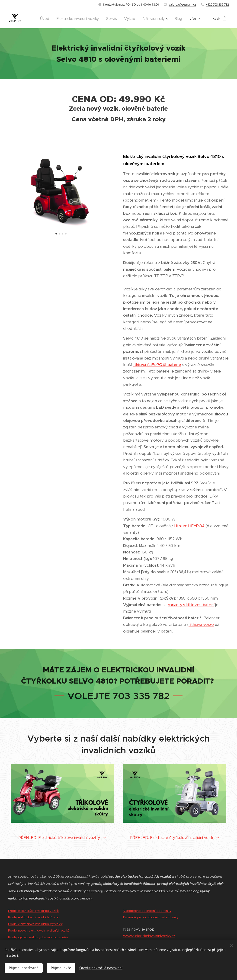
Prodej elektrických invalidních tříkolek (34, 917)
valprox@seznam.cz (182, 4)
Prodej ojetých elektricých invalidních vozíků (38, 937)
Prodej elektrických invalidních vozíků (33, 911)
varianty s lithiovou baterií (191, 605)
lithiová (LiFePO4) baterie (157, 365)
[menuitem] (55, 19)
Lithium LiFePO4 (189, 526)
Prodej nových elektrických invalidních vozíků (39, 931)
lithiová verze (201, 624)
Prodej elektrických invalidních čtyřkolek (35, 924)
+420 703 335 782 (217, 4)
